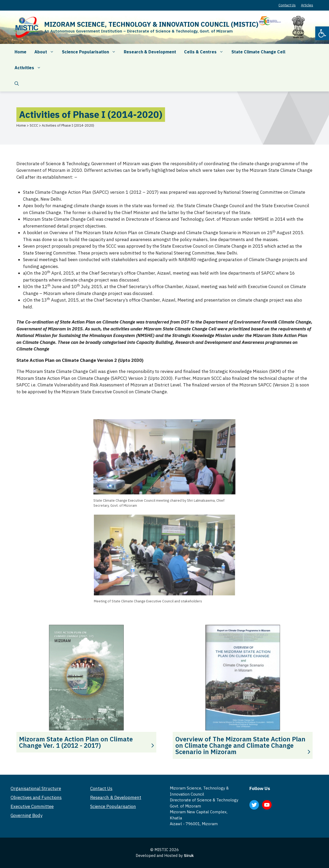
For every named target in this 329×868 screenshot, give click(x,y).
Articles (307, 5)
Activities (30, 68)
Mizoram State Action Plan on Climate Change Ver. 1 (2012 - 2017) (76, 742)
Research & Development (150, 52)
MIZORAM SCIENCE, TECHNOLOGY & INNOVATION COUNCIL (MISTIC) (151, 24)
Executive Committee (32, 806)
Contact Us (287, 5)
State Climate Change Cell (258, 52)
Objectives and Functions (36, 797)
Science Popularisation (91, 52)
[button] (322, 33)
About (46, 52)
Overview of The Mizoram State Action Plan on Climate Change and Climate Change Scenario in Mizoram (240, 745)
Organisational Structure (36, 788)
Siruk (189, 855)
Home (20, 52)
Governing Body (26, 815)
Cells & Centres (206, 52)
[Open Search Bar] (17, 84)
